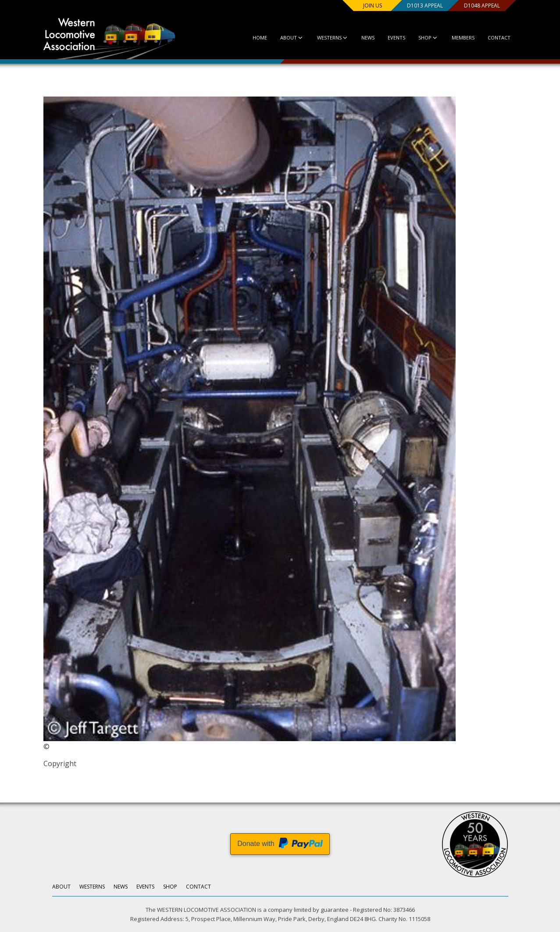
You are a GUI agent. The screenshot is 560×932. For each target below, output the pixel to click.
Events (396, 38)
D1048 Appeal (482, 5)
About (292, 38)
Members (463, 38)
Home (260, 38)
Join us (373, 5)
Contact (499, 38)
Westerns (333, 38)
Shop (428, 38)
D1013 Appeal (424, 5)
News (368, 38)
